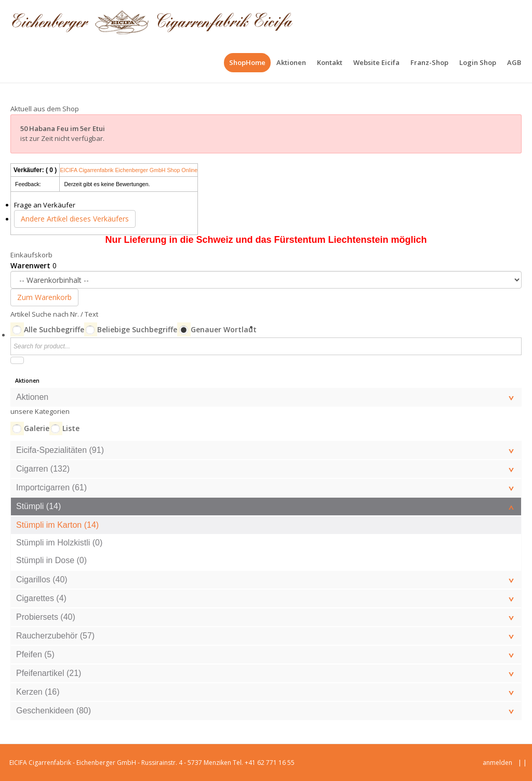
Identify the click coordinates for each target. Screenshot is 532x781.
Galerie (37, 428)
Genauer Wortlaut (224, 329)
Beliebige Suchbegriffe (137, 329)
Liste (71, 428)
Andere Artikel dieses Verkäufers (75, 219)
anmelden (497, 763)
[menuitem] (247, 63)
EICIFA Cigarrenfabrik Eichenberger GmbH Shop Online (129, 170)
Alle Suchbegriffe (54, 329)
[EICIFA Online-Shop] (152, 21)
